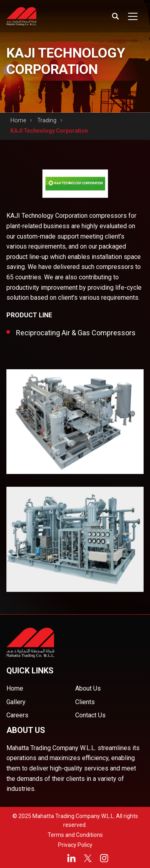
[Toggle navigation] (133, 16)
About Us (88, 688)
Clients (85, 702)
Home (18, 120)
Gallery (16, 702)
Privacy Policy (75, 845)
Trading (47, 120)
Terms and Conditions (75, 835)
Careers (17, 715)
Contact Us (90, 715)
